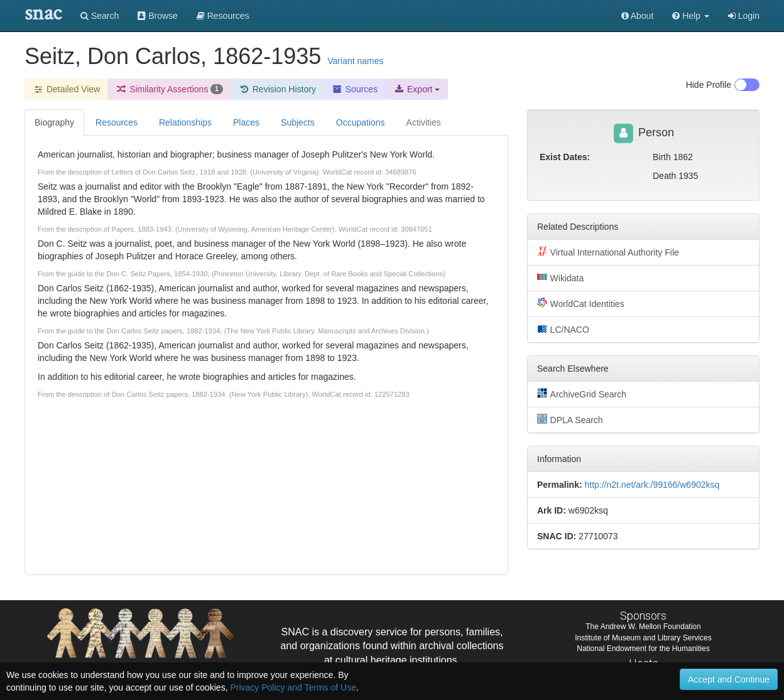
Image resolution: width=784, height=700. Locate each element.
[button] (691, 16)
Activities (424, 122)
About (638, 16)
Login (744, 16)
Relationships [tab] (185, 122)
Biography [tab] (54, 122)
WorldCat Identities (581, 303)
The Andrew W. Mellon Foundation (643, 627)
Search (100, 16)
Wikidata (560, 277)
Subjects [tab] (298, 122)
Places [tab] (246, 122)
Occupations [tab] (361, 122)
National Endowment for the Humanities (643, 649)
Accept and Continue (729, 679)
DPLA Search (570, 419)
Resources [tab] (117, 122)
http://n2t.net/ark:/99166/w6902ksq (652, 485)
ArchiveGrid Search (582, 394)
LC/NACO (563, 329)
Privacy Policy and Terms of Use (293, 687)
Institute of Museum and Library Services (643, 638)
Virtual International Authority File (608, 252)
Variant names (355, 61)
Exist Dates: (565, 157)
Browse (158, 16)
